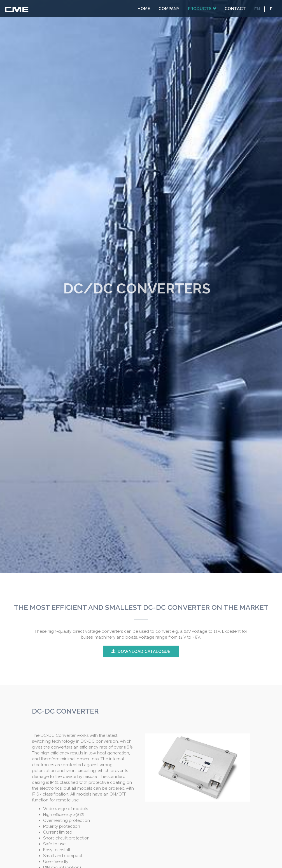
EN (257, 9)
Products (202, 9)
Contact (235, 9)
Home (144, 9)
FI (272, 9)
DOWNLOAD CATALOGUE (144, 651)
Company (169, 9)
